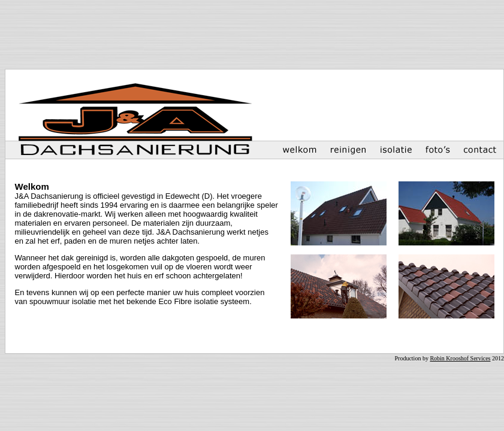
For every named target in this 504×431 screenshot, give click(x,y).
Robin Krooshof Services (460, 358)
